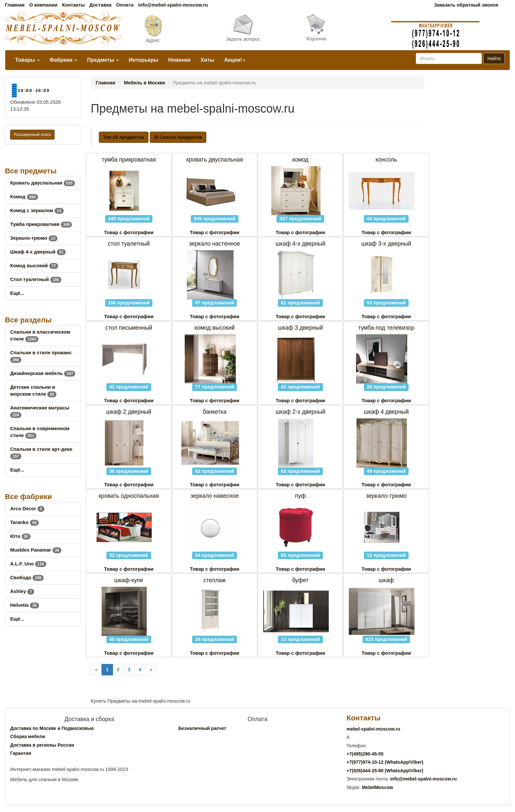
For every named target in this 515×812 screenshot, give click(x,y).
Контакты (73, 5)
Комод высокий (34, 266)
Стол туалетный (36, 279)
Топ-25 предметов (123, 137)
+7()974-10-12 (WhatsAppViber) (385, 762)
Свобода (27, 578)
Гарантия (21, 753)
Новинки (179, 60)
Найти (494, 58)
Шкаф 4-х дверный (38, 252)
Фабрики (63, 60)
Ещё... (17, 293)
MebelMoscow (378, 787)
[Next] (151, 670)
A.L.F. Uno (28, 564)
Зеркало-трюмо (34, 238)
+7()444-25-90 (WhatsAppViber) (385, 771)
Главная (15, 5)
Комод (24, 197)
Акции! (235, 60)
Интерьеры (144, 60)
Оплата (125, 5)
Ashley (22, 591)
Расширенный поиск (32, 135)
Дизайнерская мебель (43, 373)
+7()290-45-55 (365, 754)
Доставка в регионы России (42, 745)
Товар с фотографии (129, 232)
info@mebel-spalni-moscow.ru (173, 5)
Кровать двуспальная (43, 183)
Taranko (24, 522)
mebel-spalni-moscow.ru (373, 729)
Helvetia (25, 605)
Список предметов (178, 137)
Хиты (207, 60)
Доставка (100, 5)
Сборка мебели (28, 736)
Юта (20, 536)
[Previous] (96, 670)
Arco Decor (27, 509)
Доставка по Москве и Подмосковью (52, 728)
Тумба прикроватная (41, 224)
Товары (27, 60)
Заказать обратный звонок (466, 5)
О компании (43, 5)
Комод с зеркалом (37, 210)
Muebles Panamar (36, 550)
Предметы (103, 60)
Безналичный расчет (202, 728)
